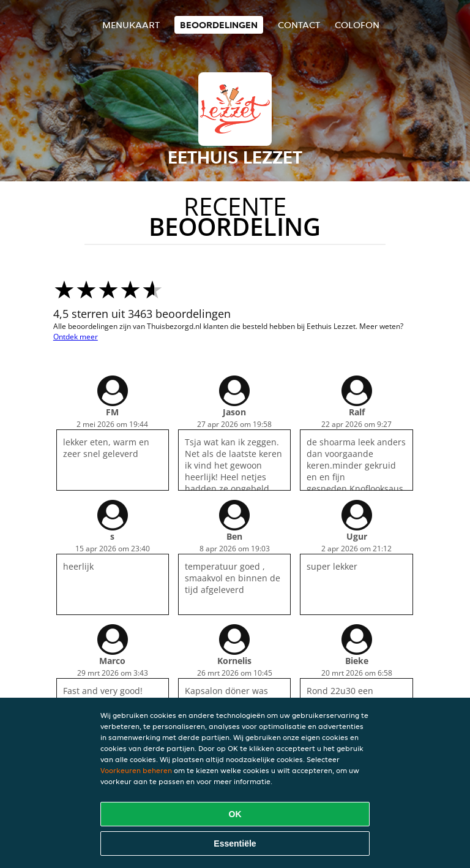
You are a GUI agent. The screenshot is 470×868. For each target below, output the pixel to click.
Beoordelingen (219, 25)
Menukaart (131, 25)
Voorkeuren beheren (136, 770)
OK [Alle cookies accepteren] (235, 814)
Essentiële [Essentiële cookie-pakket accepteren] (235, 843)
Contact (299, 25)
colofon (357, 25)
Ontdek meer (76, 337)
